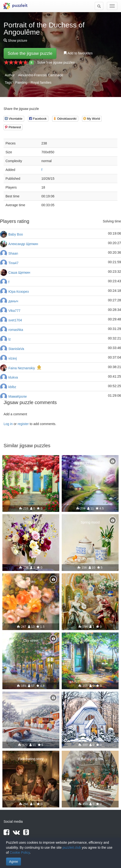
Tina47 (13, 263)
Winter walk (31, 700)
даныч (13, 301)
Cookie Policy (20, 853)
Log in (8, 424)
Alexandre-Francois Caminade (41, 75)
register (23, 424)
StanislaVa (16, 349)
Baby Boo (16, 234)
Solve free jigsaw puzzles (56, 62)
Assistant (90, 581)
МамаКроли (17, 396)
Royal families (41, 82)
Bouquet (31, 522)
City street (31, 641)
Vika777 (14, 311)
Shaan (13, 253)
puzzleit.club (72, 847)
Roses (31, 581)
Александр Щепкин (23, 244)
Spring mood (90, 522)
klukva (13, 377)
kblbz (12, 387)
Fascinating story (31, 759)
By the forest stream (90, 463)
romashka (16, 330)
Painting (21, 82)
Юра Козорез (19, 292)
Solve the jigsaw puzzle (30, 53)
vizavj (13, 358)
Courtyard (31, 463)
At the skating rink (90, 759)
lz (10, 339)
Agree (14, 862)
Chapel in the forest (90, 700)
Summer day (90, 641)
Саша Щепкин (19, 272)
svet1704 (15, 320)
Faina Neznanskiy (22, 368)
